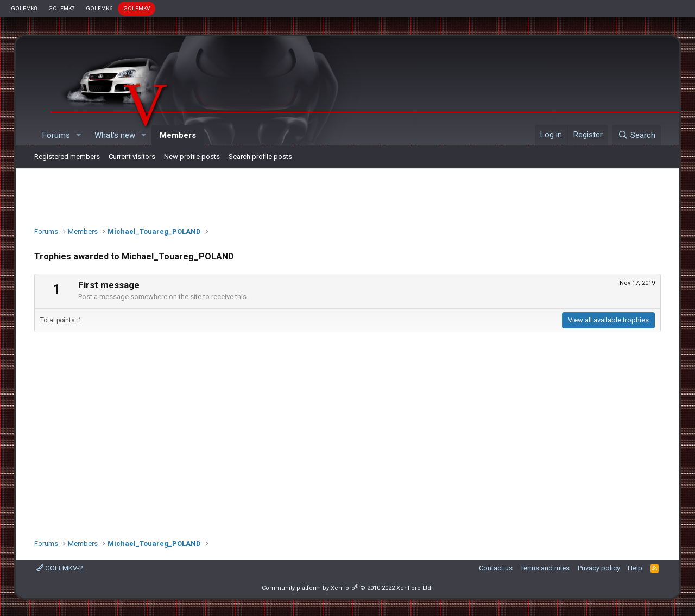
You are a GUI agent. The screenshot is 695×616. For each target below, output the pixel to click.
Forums (56, 135)
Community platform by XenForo (347, 588)
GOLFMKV (137, 8)
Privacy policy (599, 568)
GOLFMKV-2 (60, 568)
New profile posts (192, 157)
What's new (115, 135)
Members (178, 135)
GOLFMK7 (62, 8)
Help (635, 568)
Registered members (67, 157)
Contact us (496, 568)
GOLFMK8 (24, 8)
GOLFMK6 (99, 8)
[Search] (637, 135)
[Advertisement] (347, 195)
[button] (79, 135)
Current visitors (132, 157)
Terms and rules (545, 568)
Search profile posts (260, 157)
